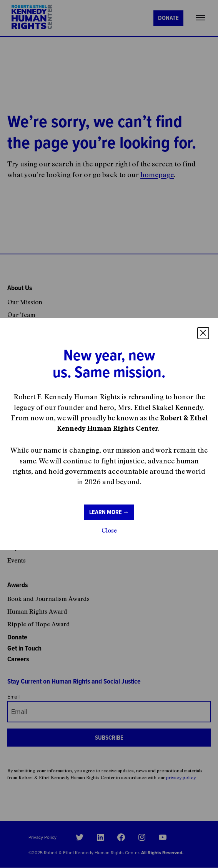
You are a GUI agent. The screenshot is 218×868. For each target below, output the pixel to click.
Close (109, 530)
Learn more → (109, 512)
